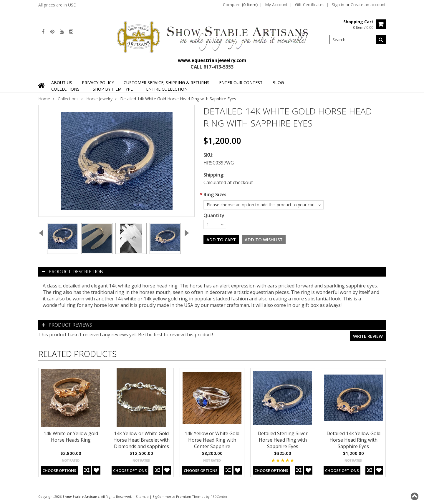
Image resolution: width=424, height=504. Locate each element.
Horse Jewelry (99, 99)
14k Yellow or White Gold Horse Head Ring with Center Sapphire (212, 440)
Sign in (338, 5)
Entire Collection (167, 89)
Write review (368, 336)
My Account (276, 5)
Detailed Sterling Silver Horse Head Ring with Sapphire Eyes (283, 440)
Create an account (368, 5)
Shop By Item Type (113, 89)
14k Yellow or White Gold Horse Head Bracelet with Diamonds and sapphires (141, 440)
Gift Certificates (310, 5)
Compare (240, 5)
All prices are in (57, 5)
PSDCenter (219, 496)
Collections (65, 89)
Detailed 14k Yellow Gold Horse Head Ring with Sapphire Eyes (353, 440)
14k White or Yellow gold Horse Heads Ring (71, 437)
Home (44, 99)
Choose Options (59, 470)
